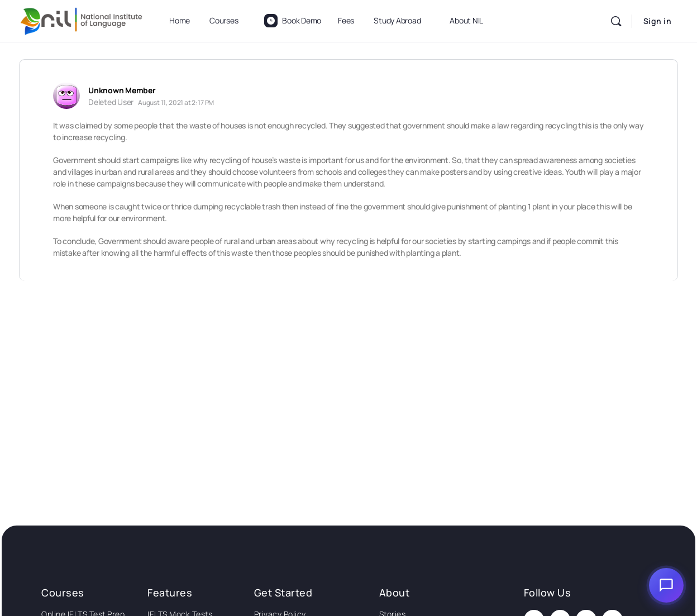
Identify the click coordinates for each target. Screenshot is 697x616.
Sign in (658, 21)
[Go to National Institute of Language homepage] (82, 19)
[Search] (616, 21)
